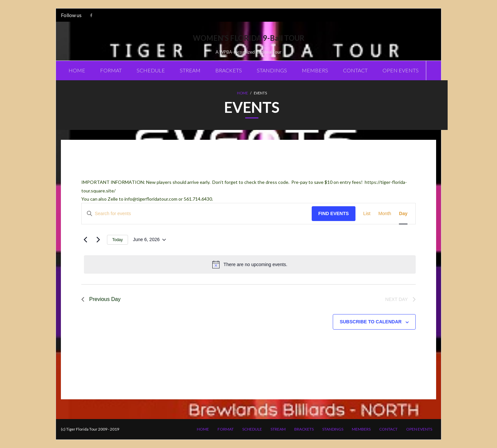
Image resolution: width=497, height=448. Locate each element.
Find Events (334, 213)
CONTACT (388, 429)
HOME (203, 429)
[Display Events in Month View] (385, 214)
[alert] (250, 264)
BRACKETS (304, 429)
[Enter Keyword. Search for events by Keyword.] (197, 214)
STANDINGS (333, 429)
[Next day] (98, 240)
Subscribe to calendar (371, 322)
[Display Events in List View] (367, 214)
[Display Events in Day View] (403, 214)
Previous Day (101, 299)
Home (242, 93)
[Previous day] (85, 240)
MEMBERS (361, 429)
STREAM (278, 429)
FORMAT (226, 429)
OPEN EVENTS (419, 429)
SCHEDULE (252, 429)
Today (118, 240)
